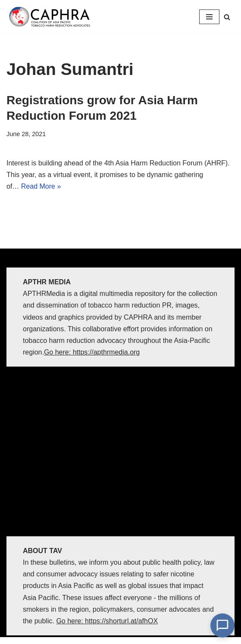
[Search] (227, 17)
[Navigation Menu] (209, 17)
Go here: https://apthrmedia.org (92, 352)
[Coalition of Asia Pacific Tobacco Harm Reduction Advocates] (52, 17)
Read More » (41, 186)
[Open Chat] (222, 625)
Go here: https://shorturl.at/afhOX (107, 621)
